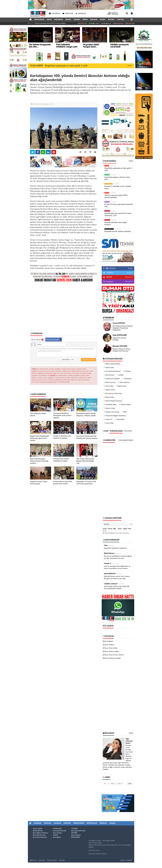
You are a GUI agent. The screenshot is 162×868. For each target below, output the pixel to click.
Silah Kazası (120, 419)
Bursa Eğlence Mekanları (40, 833)
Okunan (128, 431)
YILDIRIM (74, 829)
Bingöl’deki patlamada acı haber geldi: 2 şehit (66, 66)
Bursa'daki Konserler (39, 835)
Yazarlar (108, 318)
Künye (33, 860)
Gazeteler (62, 860)
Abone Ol (129, 277)
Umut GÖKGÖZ (119, 323)
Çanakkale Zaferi (110, 405)
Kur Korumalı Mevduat (112, 371)
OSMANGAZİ (109, 184)
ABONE (109, 277)
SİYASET (103, 20)
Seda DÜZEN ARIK (120, 335)
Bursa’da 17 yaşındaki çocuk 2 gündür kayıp (118, 187)
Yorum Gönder (37, 340)
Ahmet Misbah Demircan (113, 401)
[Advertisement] (64, 305)
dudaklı (120, 375)
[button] (118, 524)
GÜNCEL (68, 20)
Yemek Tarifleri (37, 829)
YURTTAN (120, 20)
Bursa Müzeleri (76, 835)
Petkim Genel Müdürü (112, 364)
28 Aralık (127, 371)
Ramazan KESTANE (120, 346)
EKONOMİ (94, 20)
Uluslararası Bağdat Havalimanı (115, 416)
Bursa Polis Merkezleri (40, 837)
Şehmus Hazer (109, 408)
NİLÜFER (107, 211)
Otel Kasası (127, 379)
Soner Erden (109, 423)
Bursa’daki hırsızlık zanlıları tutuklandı (118, 231)
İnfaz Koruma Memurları (113, 393)
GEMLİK (107, 175)
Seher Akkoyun (124, 382)
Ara (130, 784)
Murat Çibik (109, 386)
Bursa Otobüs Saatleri (112, 651)
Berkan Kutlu (109, 397)
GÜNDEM (77, 20)
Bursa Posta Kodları (111, 648)
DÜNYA (85, 20)
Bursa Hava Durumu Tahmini (114, 655)
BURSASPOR (59, 20)
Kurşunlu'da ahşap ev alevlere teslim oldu (117, 178)
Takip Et (130, 273)
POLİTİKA (111, 20)
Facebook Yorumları (54, 339)
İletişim (42, 860)
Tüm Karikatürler (126, 440)
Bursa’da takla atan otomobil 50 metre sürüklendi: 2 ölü (118, 214)
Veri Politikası (109, 641)
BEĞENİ (110, 268)
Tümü (131, 161)
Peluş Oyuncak (110, 382)
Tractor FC (108, 419)
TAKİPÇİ (109, 273)
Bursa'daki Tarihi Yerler (78, 831)
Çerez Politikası (109, 645)
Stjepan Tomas (109, 390)
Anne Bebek (57, 837)
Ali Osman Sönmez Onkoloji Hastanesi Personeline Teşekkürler (123, 328)
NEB (124, 412)
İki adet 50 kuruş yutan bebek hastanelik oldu (119, 205)
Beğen (130, 268)
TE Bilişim (129, 860)
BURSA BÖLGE (39, 20)
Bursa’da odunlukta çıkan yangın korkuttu (116, 224)
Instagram (109, 281)
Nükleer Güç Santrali (111, 412)
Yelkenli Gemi (121, 386)
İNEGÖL (107, 202)
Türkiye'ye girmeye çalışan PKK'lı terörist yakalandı (50, 23)
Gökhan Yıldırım (125, 405)
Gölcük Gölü (109, 368)
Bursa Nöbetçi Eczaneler (113, 658)
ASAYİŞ (49, 20)
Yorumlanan (116, 431)
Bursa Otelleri (57, 833)
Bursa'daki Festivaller (60, 831)
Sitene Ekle (52, 860)
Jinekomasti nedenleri (112, 379)
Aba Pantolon (109, 375)
